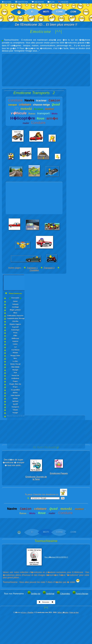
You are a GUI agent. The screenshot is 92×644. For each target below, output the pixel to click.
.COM (73, 12)
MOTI (46, 12)
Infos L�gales (63, 612)
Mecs (15, 358)
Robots (15, 393)
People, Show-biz (15, 384)
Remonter (46, 602)
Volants (15, 410)
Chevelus (15, 321)
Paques (15, 381)
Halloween (15, 338)
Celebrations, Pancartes (15, 316)
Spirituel (15, 401)
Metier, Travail (15, 364)
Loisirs (15, 344)
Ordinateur (15, 378)
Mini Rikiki (15, 367)
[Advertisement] (46, 70)
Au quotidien (15, 390)
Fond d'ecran (80, 594)
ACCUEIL (7, 2)
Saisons (15, 398)
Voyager (15, 413)
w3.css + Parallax (27, 612)
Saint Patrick (15, 395)
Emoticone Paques (59, 473)
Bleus (15, 313)
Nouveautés (15, 298)
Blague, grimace (15, 310)
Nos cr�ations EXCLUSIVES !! (56, 557)
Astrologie (15, 307)
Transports (15, 407)
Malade (15, 353)
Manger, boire (15, 356)
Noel (15, 373)
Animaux (15, 304)
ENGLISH (63, 2)
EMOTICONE (22, 2)
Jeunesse (15, 341)
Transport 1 (31, 268)
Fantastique (15, 330)
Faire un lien (74, 612)
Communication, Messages (15, 318)
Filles (15, 336)
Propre (15, 387)
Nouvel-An (15, 375)
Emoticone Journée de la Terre (36, 478)
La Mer (15, 361)
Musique (15, 370)
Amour (15, 301)
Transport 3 (48, 268)
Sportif (15, 404)
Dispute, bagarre (15, 324)
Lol (15, 347)
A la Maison (15, 350)
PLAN (51, 2)
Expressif (15, 327)
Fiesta (15, 333)
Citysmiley (63, 594)
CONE (60, 12)
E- (32, 12)
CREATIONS (38, 2)
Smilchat (48, 594)
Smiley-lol (34, 594)
